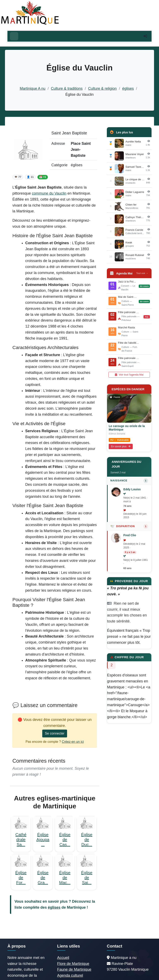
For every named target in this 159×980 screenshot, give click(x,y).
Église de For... (21, 878)
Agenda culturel (70, 975)
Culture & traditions (67, 89)
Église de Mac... (65, 878)
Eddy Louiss (132, 489)
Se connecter (55, 733)
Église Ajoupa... (43, 840)
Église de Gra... (43, 878)
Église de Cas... (65, 840)
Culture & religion (102, 89)
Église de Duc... (87, 840)
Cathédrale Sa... (21, 840)
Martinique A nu (33, 89)
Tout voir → (142, 273)
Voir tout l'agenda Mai (129, 375)
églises (128, 89)
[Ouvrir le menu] (14, 36)
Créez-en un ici (73, 742)
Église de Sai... (87, 878)
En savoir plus (121, 446)
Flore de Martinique (73, 964)
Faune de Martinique (74, 969)
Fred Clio (130, 535)
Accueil (63, 958)
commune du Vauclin (49, 193)
